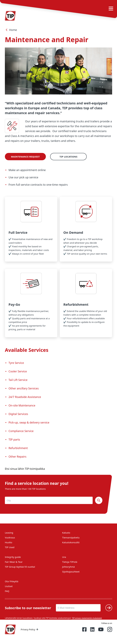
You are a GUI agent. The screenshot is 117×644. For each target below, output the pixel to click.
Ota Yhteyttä (12, 581)
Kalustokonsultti (71, 542)
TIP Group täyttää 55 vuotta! (20, 567)
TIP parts (14, 439)
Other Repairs (18, 457)
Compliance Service (21, 431)
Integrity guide (13, 557)
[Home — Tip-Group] (10, 629)
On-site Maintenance (22, 405)
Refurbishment (18, 448)
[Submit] (109, 608)
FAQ (7, 591)
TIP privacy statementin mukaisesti (87, 618)
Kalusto (66, 533)
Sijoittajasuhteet (71, 572)
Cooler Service (18, 371)
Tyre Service (16, 363)
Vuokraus (10, 537)
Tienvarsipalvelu (71, 537)
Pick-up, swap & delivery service (29, 422)
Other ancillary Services (24, 388)
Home (11, 30)
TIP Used (10, 547)
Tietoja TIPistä (70, 562)
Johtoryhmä (68, 567)
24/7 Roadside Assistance (25, 397)
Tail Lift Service (18, 380)
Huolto (9, 542)
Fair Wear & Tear (14, 562)
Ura (64, 557)
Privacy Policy (30, 629)
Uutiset (9, 586)
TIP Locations (68, 157)
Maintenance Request (25, 157)
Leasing (9, 533)
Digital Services (18, 414)
